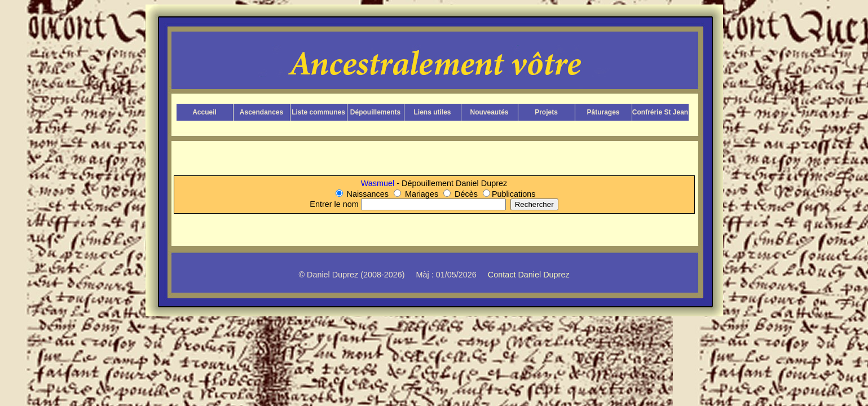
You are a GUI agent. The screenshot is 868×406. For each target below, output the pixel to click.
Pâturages (603, 112)
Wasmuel (379, 183)
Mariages (422, 194)
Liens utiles (432, 112)
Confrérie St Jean (660, 112)
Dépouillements (375, 112)
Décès (466, 194)
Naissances (368, 194)
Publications (514, 194)
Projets (546, 112)
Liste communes (318, 112)
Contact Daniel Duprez (529, 275)
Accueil (204, 112)
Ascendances (261, 112)
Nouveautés (489, 112)
